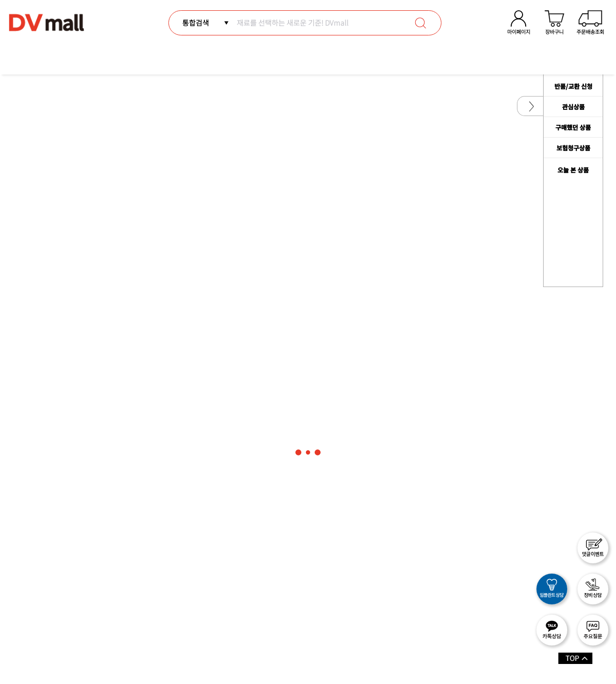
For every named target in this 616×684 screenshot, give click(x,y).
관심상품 (573, 107)
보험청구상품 (573, 148)
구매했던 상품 (573, 127)
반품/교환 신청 (573, 86)
